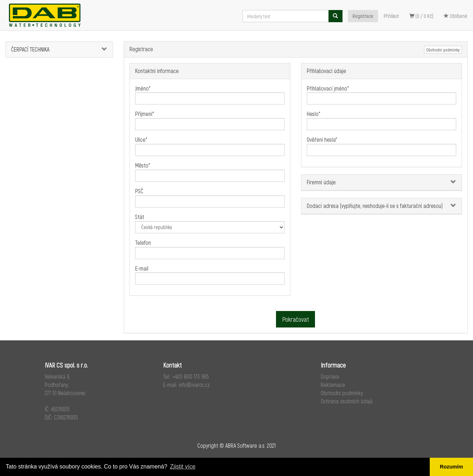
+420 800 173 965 (191, 376)
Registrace (363, 16)
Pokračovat (295, 319)
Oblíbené (455, 16)
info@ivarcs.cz (194, 385)
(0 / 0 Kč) (421, 16)
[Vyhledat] (335, 16)
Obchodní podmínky (443, 50)
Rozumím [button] (451, 467)
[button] (104, 50)
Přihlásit (391, 16)
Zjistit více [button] (183, 467)
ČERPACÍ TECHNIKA (30, 49)
